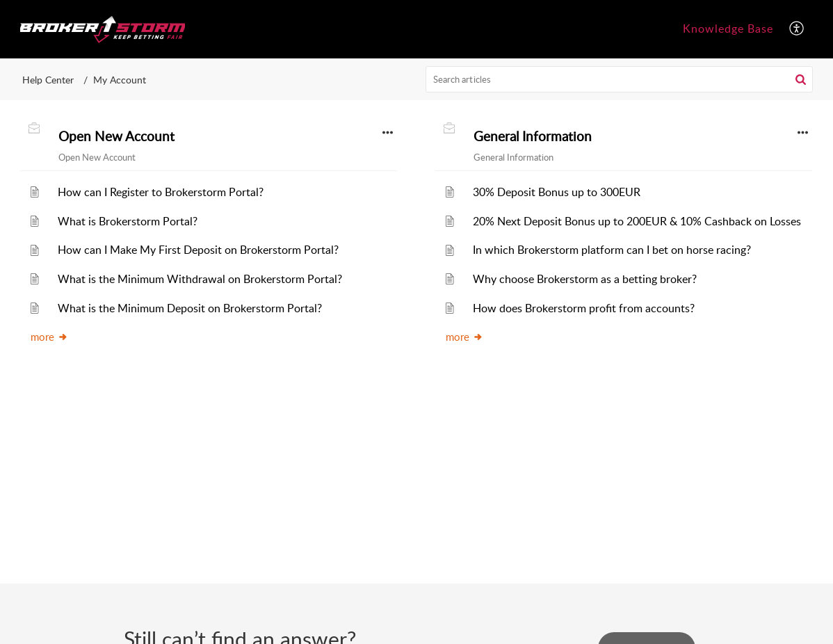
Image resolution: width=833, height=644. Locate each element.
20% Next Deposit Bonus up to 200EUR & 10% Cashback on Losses (637, 221)
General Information (533, 136)
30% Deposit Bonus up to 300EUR (557, 192)
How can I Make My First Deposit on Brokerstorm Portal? (198, 250)
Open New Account (116, 136)
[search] (620, 79)
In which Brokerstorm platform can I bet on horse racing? (612, 250)
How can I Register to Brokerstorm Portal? (161, 192)
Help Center (48, 80)
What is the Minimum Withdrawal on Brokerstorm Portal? (200, 279)
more (49, 337)
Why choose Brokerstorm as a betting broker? (585, 279)
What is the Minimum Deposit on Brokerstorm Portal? (190, 308)
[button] (797, 29)
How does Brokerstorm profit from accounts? (584, 308)
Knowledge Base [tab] (728, 29)
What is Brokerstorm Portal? (128, 221)
